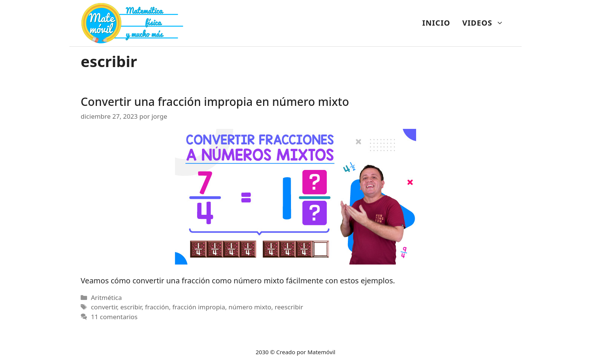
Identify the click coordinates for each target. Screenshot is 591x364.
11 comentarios (114, 317)
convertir (104, 307)
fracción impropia (199, 307)
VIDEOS (486, 23)
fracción (157, 307)
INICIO (436, 23)
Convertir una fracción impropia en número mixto (215, 102)
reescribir (289, 307)
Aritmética (106, 297)
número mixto (250, 307)
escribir (131, 307)
